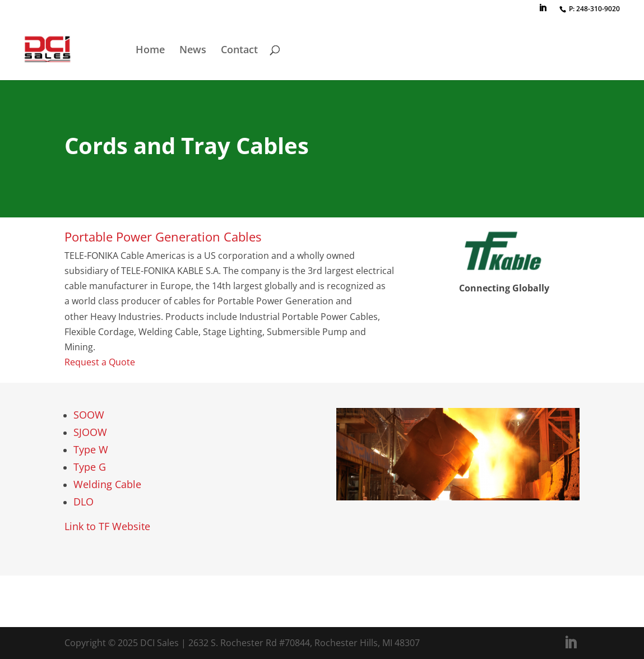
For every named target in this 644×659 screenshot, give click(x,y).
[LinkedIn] (543, 11)
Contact (239, 51)
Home (150, 51)
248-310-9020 (598, 9)
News (193, 51)
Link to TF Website (107, 526)
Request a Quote (100, 362)
